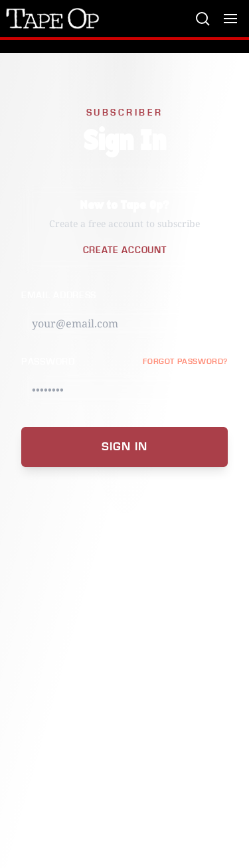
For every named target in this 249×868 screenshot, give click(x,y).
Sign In (124, 447)
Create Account (125, 250)
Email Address (59, 296)
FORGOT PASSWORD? (185, 362)
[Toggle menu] (230, 19)
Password (48, 362)
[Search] (203, 19)
